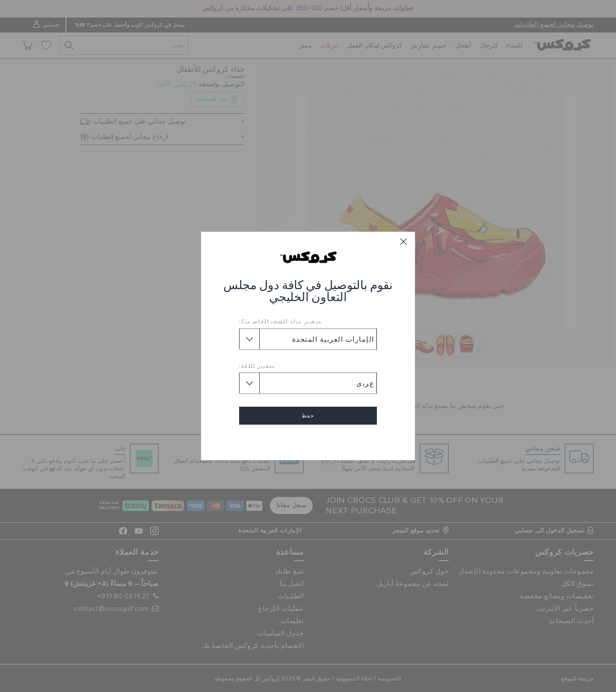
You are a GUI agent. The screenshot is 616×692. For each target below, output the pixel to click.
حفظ (308, 416)
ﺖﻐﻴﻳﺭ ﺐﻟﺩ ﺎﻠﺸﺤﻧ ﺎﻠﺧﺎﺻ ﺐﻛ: (280, 321)
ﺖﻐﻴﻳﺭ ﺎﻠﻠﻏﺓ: (257, 366)
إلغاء (308, 440)
